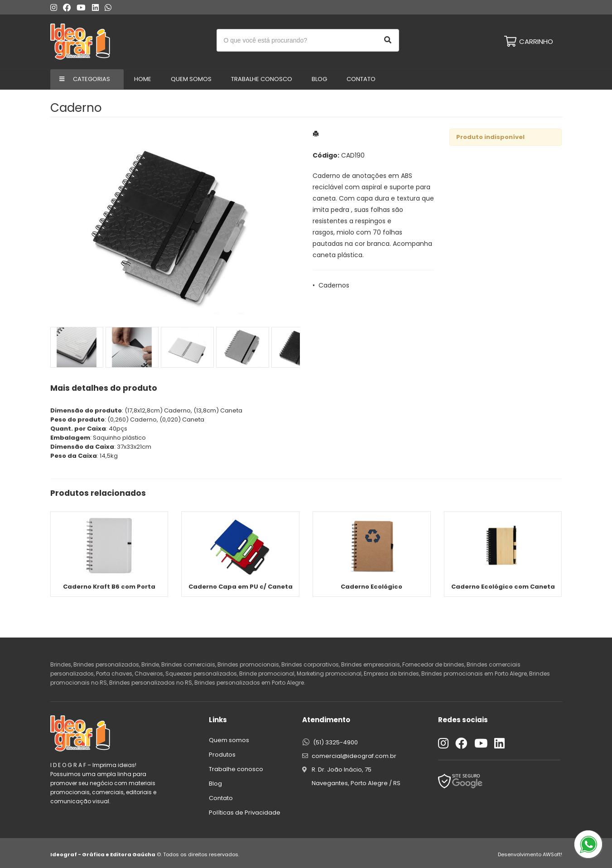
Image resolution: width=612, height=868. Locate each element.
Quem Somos (191, 79)
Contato (361, 79)
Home (143, 79)
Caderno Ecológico (371, 587)
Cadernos (334, 285)
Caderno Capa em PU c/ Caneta (241, 587)
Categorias (92, 79)
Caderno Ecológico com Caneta (503, 587)
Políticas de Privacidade (245, 813)
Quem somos (229, 740)
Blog (319, 79)
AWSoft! (552, 854)
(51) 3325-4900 (335, 742)
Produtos (222, 755)
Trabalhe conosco (262, 79)
